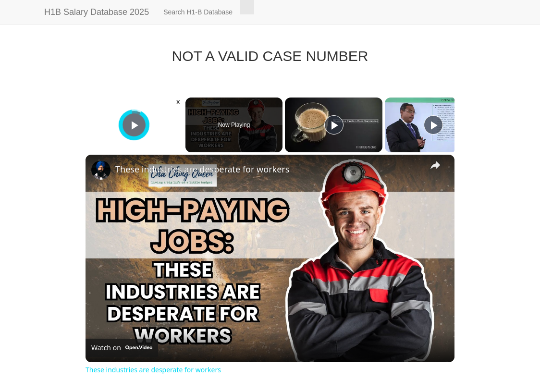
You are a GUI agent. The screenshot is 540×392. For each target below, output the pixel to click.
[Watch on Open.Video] (122, 348)
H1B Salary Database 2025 (97, 12)
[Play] (334, 125)
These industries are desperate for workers (202, 169)
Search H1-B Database (198, 12)
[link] (101, 170)
